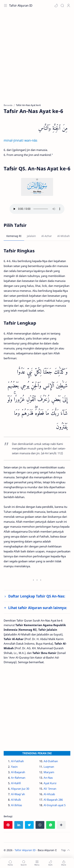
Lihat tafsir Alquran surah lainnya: (38, 608)
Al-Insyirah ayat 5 (55, 805)
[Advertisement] (37, 59)
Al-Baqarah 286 (53, 800)
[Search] (62, 6)
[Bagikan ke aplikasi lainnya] (61, 825)
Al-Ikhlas (16, 805)
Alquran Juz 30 (20, 789)
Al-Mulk (16, 800)
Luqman (49, 767)
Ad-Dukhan (51, 761)
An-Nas (48, 778)
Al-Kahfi (16, 783)
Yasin (14, 767)
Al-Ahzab (49, 794)
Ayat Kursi (50, 783)
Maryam (49, 772)
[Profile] (69, 6)
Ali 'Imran (50, 789)
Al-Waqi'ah (18, 794)
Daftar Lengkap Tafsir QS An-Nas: (37, 596)
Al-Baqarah (18, 772)
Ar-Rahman (18, 778)
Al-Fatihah (17, 761)
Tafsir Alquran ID (21, 6)
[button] (56, 6)
